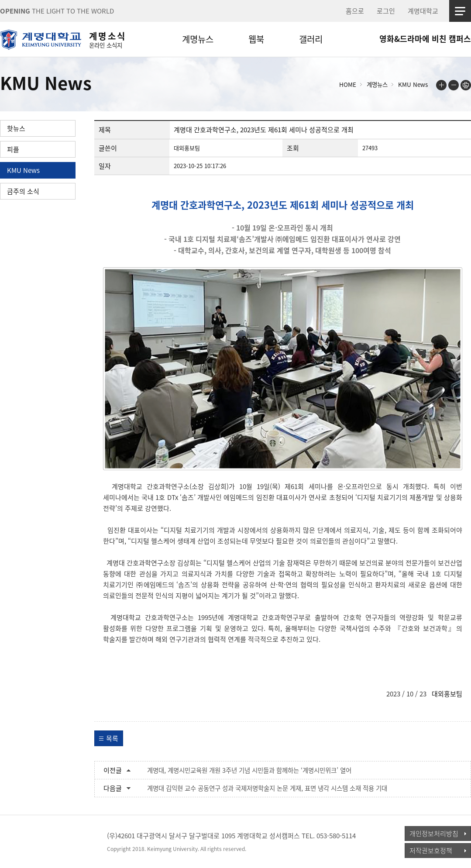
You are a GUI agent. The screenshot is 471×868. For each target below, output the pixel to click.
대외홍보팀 (447, 694)
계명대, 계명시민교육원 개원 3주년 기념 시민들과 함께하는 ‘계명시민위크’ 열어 (249, 770)
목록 (112, 738)
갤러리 (311, 39)
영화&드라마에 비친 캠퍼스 (425, 39)
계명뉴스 (198, 39)
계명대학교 (423, 11)
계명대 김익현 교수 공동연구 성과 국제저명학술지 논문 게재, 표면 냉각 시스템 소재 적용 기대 (267, 788)
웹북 (256, 39)
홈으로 (355, 11)
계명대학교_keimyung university (40, 841)
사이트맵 (460, 11)
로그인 (386, 11)
